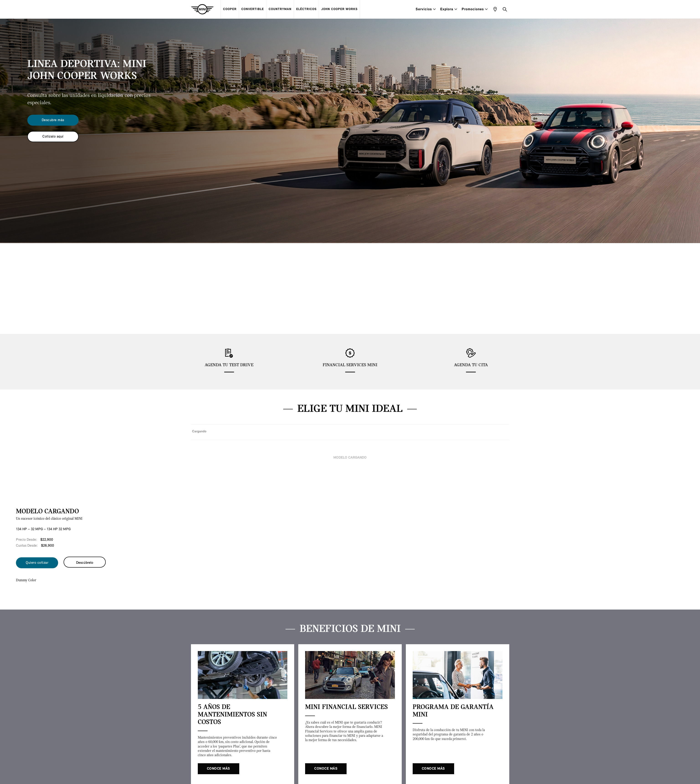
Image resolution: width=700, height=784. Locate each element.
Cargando (199, 432)
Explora (449, 9)
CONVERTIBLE (253, 9)
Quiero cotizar (37, 563)
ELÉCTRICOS (306, 9)
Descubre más (53, 120)
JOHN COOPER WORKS (339, 9)
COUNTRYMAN (280, 9)
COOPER (230, 9)
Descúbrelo (85, 563)
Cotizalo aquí (53, 137)
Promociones (475, 9)
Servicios (426, 9)
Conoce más (219, 769)
